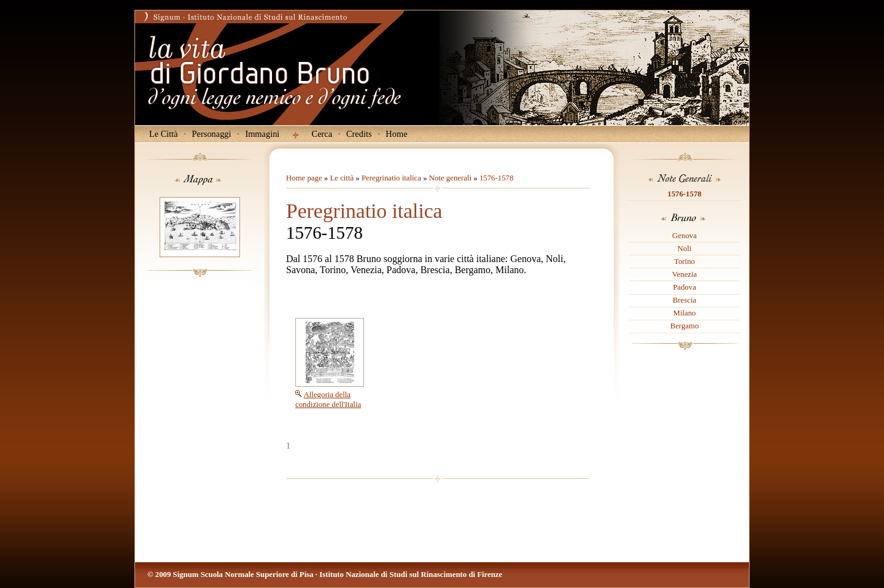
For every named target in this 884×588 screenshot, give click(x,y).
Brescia (684, 300)
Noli (685, 249)
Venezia (685, 274)
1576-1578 (684, 194)
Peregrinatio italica (391, 178)
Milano (685, 313)
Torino (684, 261)
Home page (304, 178)
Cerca (322, 134)
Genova (684, 236)
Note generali (450, 178)
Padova (684, 287)
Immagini (262, 134)
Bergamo (685, 326)
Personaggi (212, 134)
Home (396, 134)
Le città (342, 178)
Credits (359, 134)
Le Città (164, 134)
